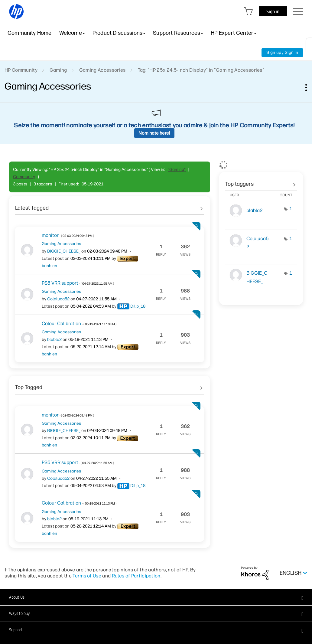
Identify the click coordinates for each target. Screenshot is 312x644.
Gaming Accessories (102, 70)
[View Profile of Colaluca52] (58, 299)
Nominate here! (154, 133)
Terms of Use (87, 576)
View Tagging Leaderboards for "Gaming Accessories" (261, 182)
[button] (156, 597)
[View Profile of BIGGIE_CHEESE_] (64, 251)
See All (110, 206)
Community (24, 177)
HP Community (21, 70)
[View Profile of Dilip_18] (138, 306)
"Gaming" (177, 170)
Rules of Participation (136, 576)
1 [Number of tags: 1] (291, 209)
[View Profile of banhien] (49, 266)
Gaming (58, 70)
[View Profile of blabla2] (54, 340)
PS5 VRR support (78, 283)
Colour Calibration (79, 324)
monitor (68, 235)
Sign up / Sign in (282, 52)
